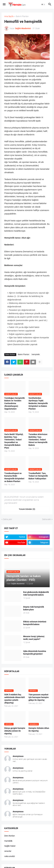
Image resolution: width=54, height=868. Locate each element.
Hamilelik (8, 841)
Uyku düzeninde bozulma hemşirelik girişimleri (35, 653)
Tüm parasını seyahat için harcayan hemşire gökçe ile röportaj (39, 697)
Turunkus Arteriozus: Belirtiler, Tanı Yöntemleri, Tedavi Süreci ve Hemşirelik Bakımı (38, 440)
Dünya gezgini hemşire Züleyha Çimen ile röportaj (15, 731)
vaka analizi (10, 856)
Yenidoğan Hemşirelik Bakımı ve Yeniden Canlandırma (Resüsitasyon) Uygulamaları (14, 403)
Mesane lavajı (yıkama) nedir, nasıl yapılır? (34, 638)
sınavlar (8, 851)
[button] (4, 4)
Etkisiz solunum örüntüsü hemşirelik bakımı (35, 623)
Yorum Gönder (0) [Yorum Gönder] (27, 509)
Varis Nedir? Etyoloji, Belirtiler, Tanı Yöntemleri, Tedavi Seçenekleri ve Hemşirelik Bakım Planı (14, 441)
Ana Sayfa (9, 16)
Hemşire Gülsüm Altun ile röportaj (39, 729)
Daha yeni (8, 519)
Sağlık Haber (10, 846)
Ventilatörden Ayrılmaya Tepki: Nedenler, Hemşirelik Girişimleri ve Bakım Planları (38, 403)
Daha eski (47, 519)
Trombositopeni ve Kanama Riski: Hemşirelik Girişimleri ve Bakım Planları (14, 477)
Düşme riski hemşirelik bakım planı (34, 608)
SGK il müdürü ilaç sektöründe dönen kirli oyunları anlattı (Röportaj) (15, 699)
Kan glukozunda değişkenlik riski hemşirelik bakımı (36, 593)
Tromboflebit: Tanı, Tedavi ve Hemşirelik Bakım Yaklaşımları (38, 476)
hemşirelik (36, 354)
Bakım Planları (22, 16)
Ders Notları (10, 836)
